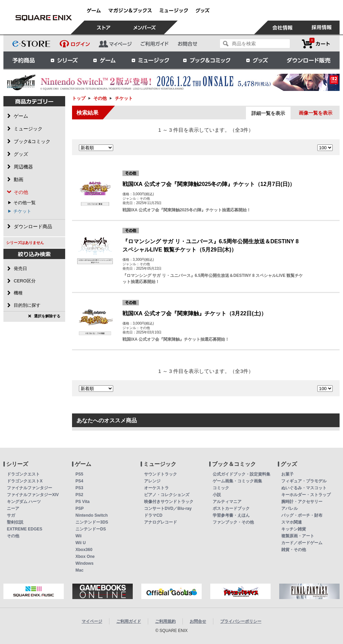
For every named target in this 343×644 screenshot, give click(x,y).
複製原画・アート (298, 536)
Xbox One (85, 557)
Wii (79, 536)
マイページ (92, 621)
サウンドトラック (161, 474)
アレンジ (152, 481)
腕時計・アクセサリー (302, 502)
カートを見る (316, 44)
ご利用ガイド (129, 621)
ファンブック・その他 (233, 522)
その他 (100, 98)
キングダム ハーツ (24, 502)
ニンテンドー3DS (92, 522)
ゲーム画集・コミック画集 (237, 481)
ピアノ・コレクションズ (167, 495)
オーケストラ (156, 488)
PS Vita (82, 502)
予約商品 (24, 60)
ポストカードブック (231, 508)
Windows (85, 563)
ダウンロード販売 (309, 60)
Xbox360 (84, 550)
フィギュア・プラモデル (304, 481)
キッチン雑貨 (294, 529)
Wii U (81, 543)
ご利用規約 (165, 621)
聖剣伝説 (15, 522)
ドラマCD (153, 515)
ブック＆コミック (206, 60)
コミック (221, 488)
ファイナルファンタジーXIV (33, 495)
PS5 (79, 474)
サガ (11, 515)
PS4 (79, 481)
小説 (217, 495)
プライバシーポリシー (241, 621)
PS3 (79, 488)
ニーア (13, 508)
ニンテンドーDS (91, 529)
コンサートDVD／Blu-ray (168, 508)
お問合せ (198, 621)
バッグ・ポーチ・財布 (302, 515)
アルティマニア (227, 502)
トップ (79, 98)
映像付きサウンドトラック (169, 502)
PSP (80, 508)
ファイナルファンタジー (29, 488)
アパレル (289, 508)
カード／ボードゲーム (302, 543)
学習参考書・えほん (231, 515)
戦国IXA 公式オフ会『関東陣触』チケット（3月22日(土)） (194, 313)
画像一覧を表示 (316, 113)
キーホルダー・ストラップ (306, 495)
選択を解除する (47, 316)
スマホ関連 (292, 522)
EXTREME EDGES (25, 529)
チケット (22, 211)
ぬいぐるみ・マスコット (304, 488)
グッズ (258, 60)
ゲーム (105, 60)
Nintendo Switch (92, 515)
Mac (79, 570)
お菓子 (287, 474)
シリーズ (64, 60)
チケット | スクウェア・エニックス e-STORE (44, 18)
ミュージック (150, 60)
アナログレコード (161, 522)
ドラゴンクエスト (23, 474)
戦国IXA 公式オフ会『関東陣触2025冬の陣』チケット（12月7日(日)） (209, 184)
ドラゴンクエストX (25, 481)
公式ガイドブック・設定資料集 (241, 474)
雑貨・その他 (294, 550)
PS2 (79, 495)
